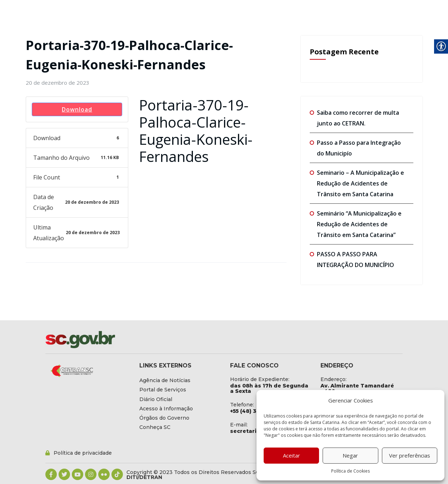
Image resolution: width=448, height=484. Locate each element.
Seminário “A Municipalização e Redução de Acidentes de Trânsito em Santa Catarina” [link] (359, 224)
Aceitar (292, 455)
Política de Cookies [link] (350, 471)
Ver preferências (410, 455)
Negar (350, 455)
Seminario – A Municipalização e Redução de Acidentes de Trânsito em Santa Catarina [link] (360, 183)
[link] (58, 83)
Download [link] (77, 109)
